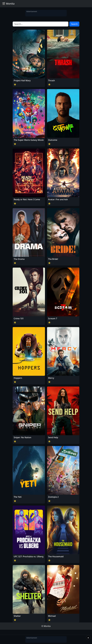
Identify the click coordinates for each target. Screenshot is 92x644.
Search (74, 24)
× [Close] (88, 638)
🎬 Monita (8, 4)
